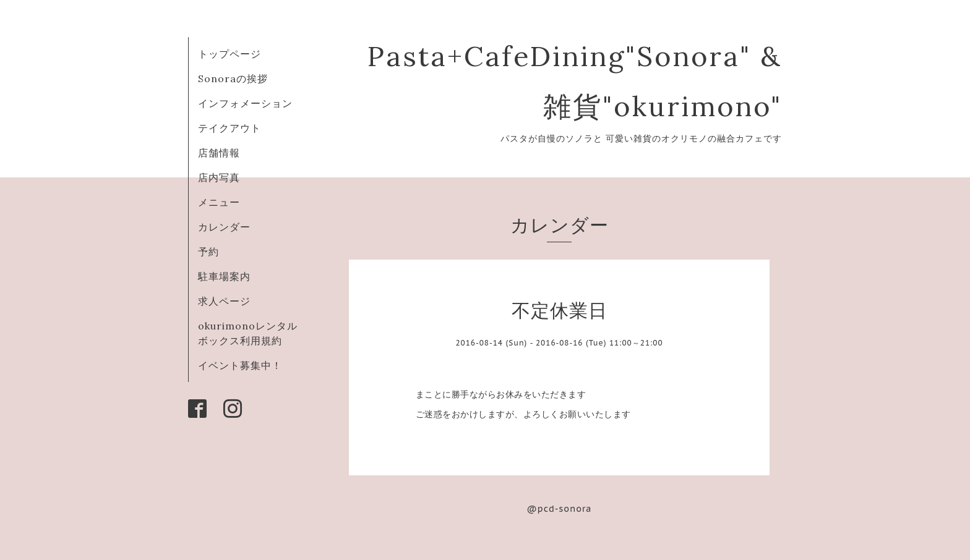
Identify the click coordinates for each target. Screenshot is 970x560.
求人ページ (224, 301)
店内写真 (219, 177)
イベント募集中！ (240, 365)
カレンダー (224, 227)
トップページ (230, 54)
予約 (208, 252)
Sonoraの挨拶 (233, 78)
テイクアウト (230, 128)
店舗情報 (219, 153)
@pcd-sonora (560, 509)
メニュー (219, 202)
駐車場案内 (224, 276)
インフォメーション (245, 103)
